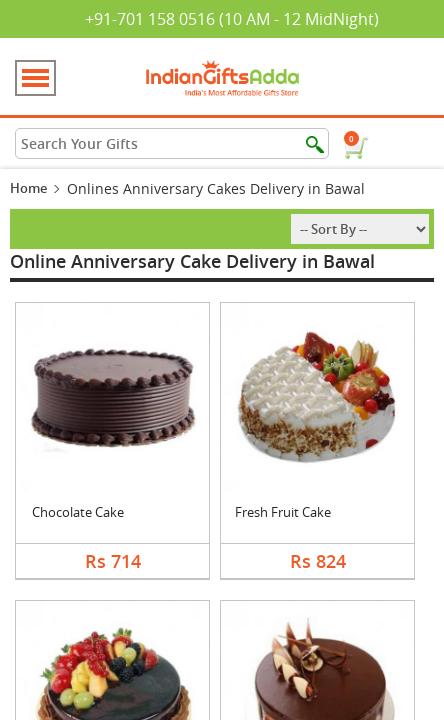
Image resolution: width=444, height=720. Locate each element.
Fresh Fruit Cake (283, 512)
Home (28, 188)
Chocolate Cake (78, 512)
